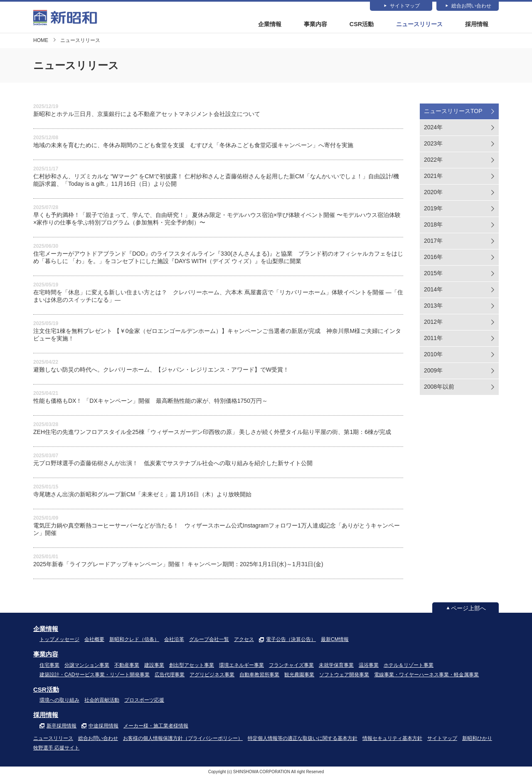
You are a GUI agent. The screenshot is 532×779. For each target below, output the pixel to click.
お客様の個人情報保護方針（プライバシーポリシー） (183, 741)
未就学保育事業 (336, 667)
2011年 (433, 340)
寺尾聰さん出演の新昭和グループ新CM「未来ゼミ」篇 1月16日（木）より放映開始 (142, 496)
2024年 (433, 129)
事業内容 (316, 25)
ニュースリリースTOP (453, 113)
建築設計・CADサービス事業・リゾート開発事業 (95, 677)
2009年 (433, 372)
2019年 (433, 210)
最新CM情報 (335, 642)
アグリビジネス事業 (212, 677)
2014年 (433, 291)
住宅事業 (49, 667)
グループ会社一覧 (209, 642)
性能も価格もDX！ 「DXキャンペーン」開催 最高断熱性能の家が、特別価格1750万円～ (150, 403)
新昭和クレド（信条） (134, 642)
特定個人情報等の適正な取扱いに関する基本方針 (303, 741)
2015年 (433, 275)
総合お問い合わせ (471, 6)
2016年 (433, 259)
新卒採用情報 (62, 728)
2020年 (433, 194)
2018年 (433, 227)
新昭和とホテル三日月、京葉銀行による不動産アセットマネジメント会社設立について (147, 116)
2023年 (433, 145)
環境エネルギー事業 (241, 667)
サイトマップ (405, 6)
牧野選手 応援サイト (56, 750)
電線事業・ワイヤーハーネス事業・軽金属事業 (426, 677)
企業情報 (270, 25)
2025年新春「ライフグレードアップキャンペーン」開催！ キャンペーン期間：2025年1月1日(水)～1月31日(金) (178, 566)
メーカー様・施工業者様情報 (156, 728)
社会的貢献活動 (102, 703)
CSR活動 (362, 25)
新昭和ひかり (477, 741)
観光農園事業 (299, 677)
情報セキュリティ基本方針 (392, 741)
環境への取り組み (59, 703)
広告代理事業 (170, 677)
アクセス (244, 642)
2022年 (433, 162)
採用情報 (477, 25)
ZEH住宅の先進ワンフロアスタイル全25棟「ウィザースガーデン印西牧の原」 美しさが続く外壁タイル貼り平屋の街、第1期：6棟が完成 (212, 434)
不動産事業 (127, 667)
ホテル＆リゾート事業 (409, 667)
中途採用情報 (103, 728)
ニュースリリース (419, 25)
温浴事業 (369, 667)
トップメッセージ (59, 642)
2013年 (433, 308)
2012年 (433, 324)
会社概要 (94, 642)
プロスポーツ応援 (144, 703)
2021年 (433, 178)
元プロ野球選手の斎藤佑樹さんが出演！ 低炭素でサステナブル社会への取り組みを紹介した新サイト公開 (173, 465)
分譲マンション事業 (87, 667)
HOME (41, 42)
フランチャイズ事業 (291, 667)
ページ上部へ (468, 610)
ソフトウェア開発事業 (344, 677)
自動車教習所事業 (259, 677)
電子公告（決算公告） (291, 642)
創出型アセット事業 (192, 667)
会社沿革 (174, 642)
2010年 (433, 356)
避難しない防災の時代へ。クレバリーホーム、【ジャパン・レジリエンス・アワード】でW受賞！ (161, 372)
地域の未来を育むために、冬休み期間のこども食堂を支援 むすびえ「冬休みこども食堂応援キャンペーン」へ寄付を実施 (193, 147)
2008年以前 (439, 389)
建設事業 (154, 667)
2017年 (433, 243)
